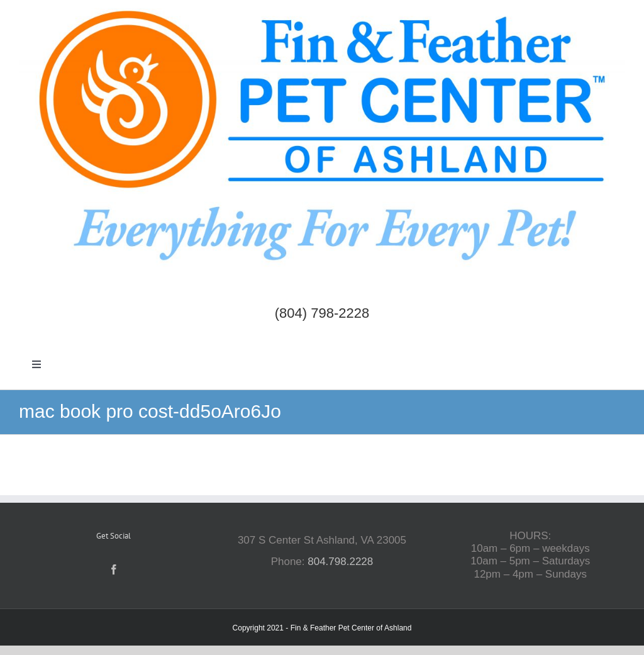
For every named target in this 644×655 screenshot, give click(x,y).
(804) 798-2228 (322, 313)
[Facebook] (114, 569)
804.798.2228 (340, 562)
